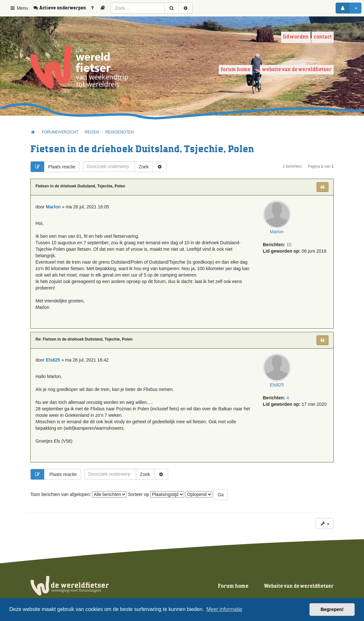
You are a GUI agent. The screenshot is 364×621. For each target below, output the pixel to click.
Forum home (236, 70)
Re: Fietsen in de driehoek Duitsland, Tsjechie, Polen (84, 339)
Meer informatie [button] (224, 609)
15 (289, 246)
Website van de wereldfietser (297, 70)
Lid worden (296, 37)
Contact (323, 37)
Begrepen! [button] (332, 609)
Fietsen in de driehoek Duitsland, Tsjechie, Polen (142, 149)
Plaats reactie (53, 167)
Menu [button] (19, 8)
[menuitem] (62, 8)
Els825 (277, 386)
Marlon (277, 233)
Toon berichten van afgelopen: (78, 494)
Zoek (144, 167)
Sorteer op (156, 494)
